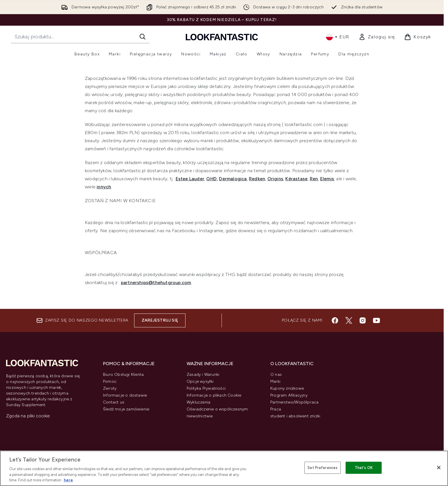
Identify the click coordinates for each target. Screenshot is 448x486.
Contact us (114, 402)
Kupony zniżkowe (287, 388)
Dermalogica (233, 179)
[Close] (439, 468)
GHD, (212, 179)
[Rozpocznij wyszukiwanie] (80, 37)
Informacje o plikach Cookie (214, 395)
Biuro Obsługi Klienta (123, 375)
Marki (275, 381)
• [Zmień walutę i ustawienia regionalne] (338, 37)
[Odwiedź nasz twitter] (349, 320)
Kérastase (296, 179)
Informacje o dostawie (125, 395)
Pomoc (110, 381)
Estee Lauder (190, 179)
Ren (314, 179)
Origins (275, 179)
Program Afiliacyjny (289, 395)
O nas (276, 375)
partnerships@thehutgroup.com (156, 283)
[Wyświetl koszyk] (418, 37)
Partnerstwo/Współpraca (294, 402)
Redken (257, 179)
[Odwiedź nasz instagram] (363, 320)
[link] (377, 37)
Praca (276, 409)
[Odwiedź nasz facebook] (335, 320)
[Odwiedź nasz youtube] (376, 320)
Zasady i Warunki (203, 375)
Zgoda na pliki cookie (28, 416)
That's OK (364, 468)
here (68, 480)
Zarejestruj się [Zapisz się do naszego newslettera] (160, 320)
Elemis (327, 179)
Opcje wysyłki (200, 381)
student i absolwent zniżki (295, 416)
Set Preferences (323, 468)
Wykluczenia (198, 402)
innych (104, 187)
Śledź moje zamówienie (126, 409)
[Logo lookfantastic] (222, 37)
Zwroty (110, 388)
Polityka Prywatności (206, 388)
